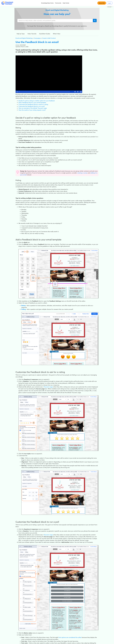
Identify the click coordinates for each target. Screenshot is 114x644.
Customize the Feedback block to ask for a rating (33, 104)
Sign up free (102, 3)
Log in (110, 3)
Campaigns (37, 38)
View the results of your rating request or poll (32, 110)
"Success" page (48, 387)
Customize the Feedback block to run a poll (31, 106)
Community (58, 3)
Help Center (66, 3)
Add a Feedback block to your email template (32, 103)
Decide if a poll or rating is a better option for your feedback (37, 101)
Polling (24, 309)
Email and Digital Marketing (24, 38)
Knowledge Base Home (47, 3)
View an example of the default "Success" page (33, 108)
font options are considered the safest (70, 637)
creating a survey (82, 173)
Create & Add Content (49, 38)
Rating (23, 306)
